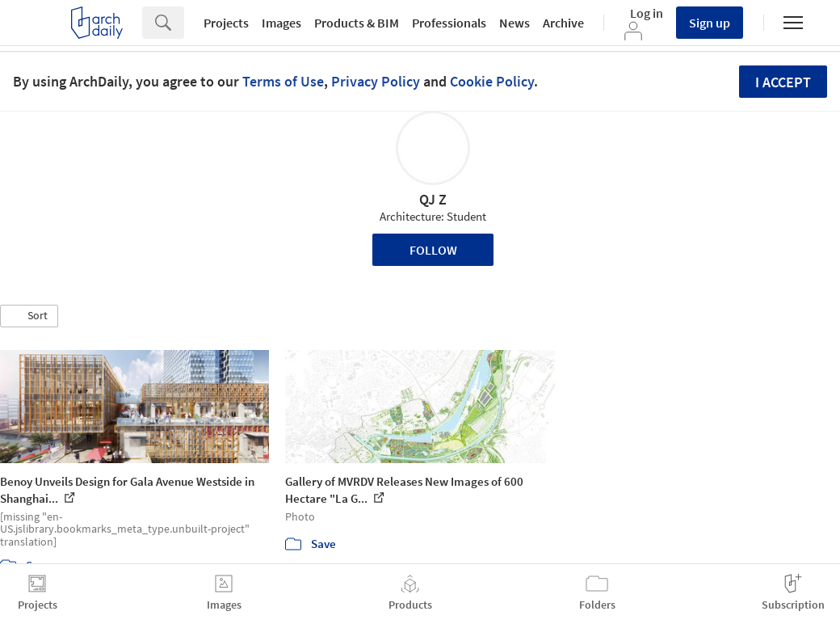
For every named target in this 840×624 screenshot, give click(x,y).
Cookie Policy (492, 81)
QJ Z (433, 199)
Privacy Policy (376, 81)
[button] (29, 316)
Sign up (710, 23)
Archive (563, 23)
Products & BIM (357, 23)
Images (281, 23)
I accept (783, 82)
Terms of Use (283, 81)
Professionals (449, 23)
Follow (433, 250)
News (514, 23)
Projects (226, 23)
